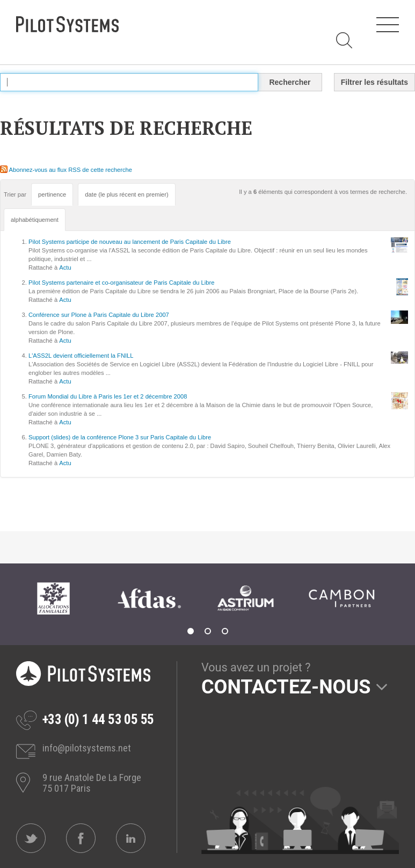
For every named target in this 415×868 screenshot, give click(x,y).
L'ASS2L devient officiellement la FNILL (81, 356)
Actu (65, 267)
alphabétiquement (35, 220)
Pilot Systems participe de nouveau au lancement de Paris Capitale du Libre (130, 242)
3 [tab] (225, 631)
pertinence (52, 194)
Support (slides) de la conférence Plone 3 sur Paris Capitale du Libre (120, 437)
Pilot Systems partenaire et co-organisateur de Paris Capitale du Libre (121, 283)
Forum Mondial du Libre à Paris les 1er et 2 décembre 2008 (108, 396)
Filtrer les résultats (374, 82)
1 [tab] (191, 631)
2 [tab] (208, 631)
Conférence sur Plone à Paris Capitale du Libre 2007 (99, 315)
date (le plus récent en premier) (126, 194)
